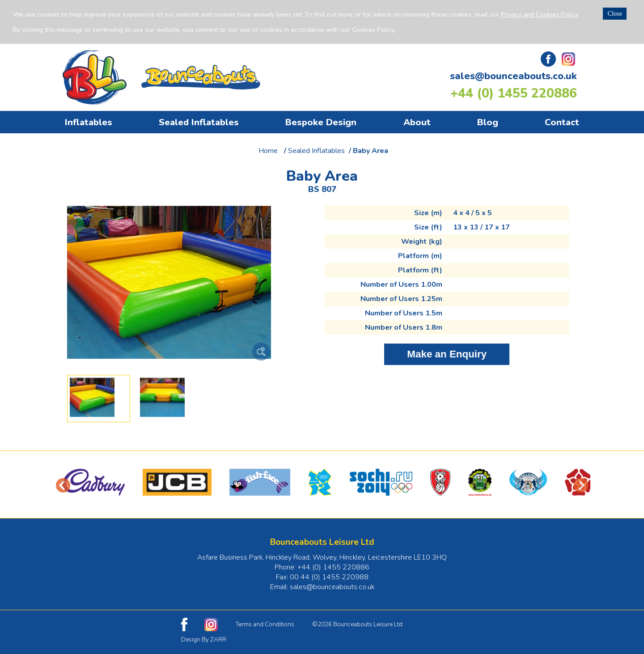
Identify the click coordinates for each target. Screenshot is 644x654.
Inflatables (89, 122)
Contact (562, 122)
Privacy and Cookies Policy (539, 14)
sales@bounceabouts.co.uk (513, 76)
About (417, 122)
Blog (488, 122)
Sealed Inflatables (199, 122)
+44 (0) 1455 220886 (514, 93)
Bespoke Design (321, 122)
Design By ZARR (204, 640)
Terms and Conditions (265, 624)
